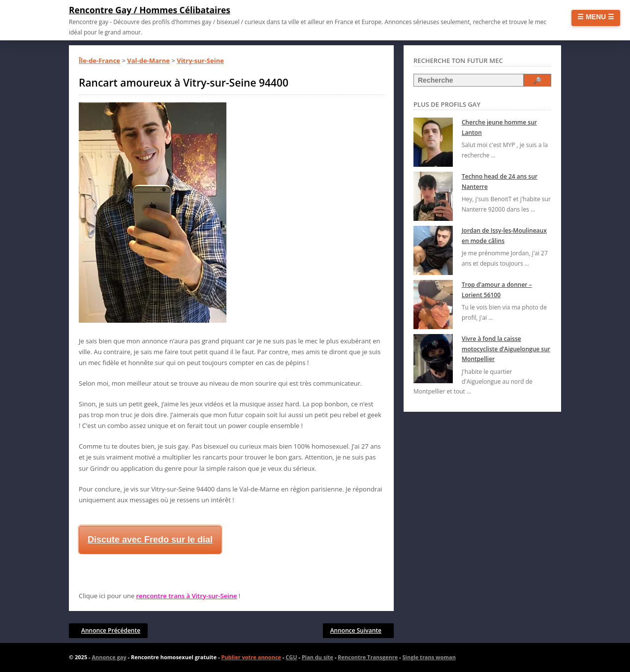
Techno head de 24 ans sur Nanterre (500, 181)
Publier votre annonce (251, 657)
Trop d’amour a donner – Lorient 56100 (497, 290)
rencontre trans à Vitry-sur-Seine (187, 596)
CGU (291, 657)
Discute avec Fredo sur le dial (150, 540)
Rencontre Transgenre (368, 657)
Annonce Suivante (356, 630)
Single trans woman (429, 657)
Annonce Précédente (111, 630)
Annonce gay (109, 657)
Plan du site (317, 657)
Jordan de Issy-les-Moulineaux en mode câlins (504, 235)
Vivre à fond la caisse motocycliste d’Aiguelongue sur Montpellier (506, 349)
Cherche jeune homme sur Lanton (499, 127)
